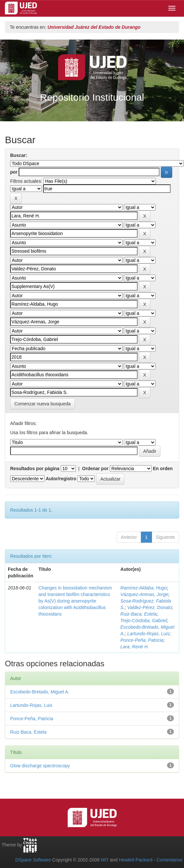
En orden (163, 468)
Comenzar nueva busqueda (42, 404)
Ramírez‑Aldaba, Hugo (143, 588)
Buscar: (19, 155)
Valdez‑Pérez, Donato (149, 607)
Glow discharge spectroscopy (40, 766)
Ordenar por (95, 468)
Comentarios (169, 860)
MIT (105, 860)
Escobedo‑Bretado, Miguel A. (40, 692)
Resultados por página (35, 468)
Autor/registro (61, 479)
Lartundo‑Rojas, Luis (148, 634)
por (14, 172)
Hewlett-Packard (135, 860)
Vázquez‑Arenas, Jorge (144, 594)
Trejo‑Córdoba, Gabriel (143, 621)
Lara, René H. (134, 647)
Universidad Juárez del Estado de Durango (94, 27)
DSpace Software (33, 860)
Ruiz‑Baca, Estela (138, 614)
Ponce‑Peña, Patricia (142, 640)
